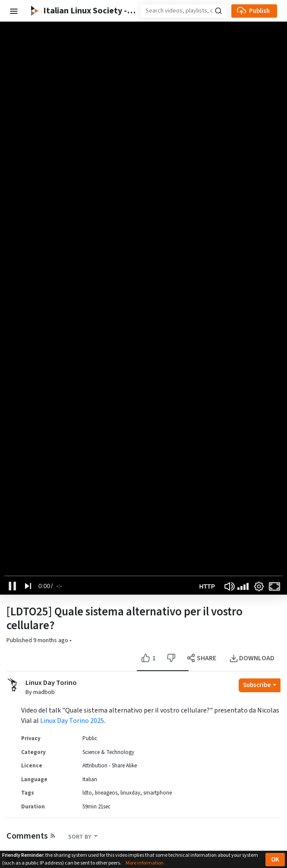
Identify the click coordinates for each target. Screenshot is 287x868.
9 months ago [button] (51, 640)
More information (145, 863)
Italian (90, 779)
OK (275, 860)
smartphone (158, 793)
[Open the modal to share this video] (202, 658)
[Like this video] (150, 658)
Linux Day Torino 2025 (72, 721)
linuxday (130, 793)
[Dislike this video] (171, 658)
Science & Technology (108, 752)
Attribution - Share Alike (110, 766)
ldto (87, 793)
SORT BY (80, 837)
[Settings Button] (259, 586)
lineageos (106, 793)
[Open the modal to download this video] (252, 658)
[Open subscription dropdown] (260, 685)
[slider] (143, 576)
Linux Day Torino (51, 683)
